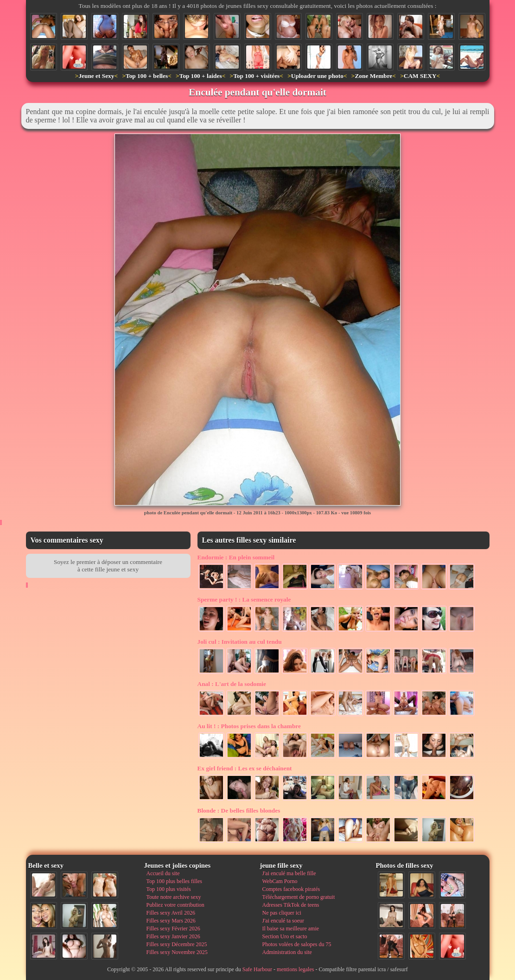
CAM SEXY (420, 76)
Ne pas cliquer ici (282, 913)
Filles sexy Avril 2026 (171, 913)
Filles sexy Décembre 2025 (177, 944)
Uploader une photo (317, 76)
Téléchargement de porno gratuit (299, 897)
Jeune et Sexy (96, 76)
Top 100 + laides (201, 76)
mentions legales (295, 969)
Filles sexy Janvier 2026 (173, 936)
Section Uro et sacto (285, 936)
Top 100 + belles (147, 76)
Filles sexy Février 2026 (173, 929)
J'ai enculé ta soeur (283, 921)
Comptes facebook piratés (291, 889)
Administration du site (287, 952)
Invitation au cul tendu (240, 642)
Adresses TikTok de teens (291, 905)
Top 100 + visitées (256, 76)
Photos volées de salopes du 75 (297, 944)
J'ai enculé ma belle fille (289, 873)
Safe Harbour (257, 969)
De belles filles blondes (239, 810)
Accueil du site (163, 873)
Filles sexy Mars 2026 (171, 921)
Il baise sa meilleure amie (291, 929)
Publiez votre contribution (175, 905)
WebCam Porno (280, 881)
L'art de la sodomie (232, 684)
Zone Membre (373, 76)
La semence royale (244, 599)
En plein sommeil (236, 557)
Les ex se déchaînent (245, 768)
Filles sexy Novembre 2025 (177, 952)
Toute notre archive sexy (174, 897)
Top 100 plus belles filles (174, 881)
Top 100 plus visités (169, 889)
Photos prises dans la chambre (249, 726)
